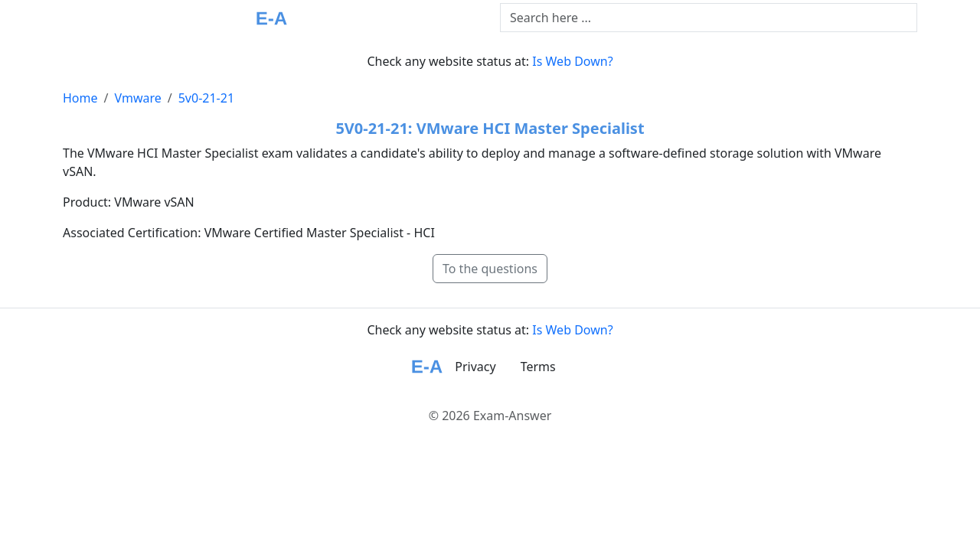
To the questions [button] (490, 269)
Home (80, 98)
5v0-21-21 (206, 98)
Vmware (137, 98)
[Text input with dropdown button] (709, 18)
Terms (538, 367)
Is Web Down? (572, 61)
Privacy (475, 367)
